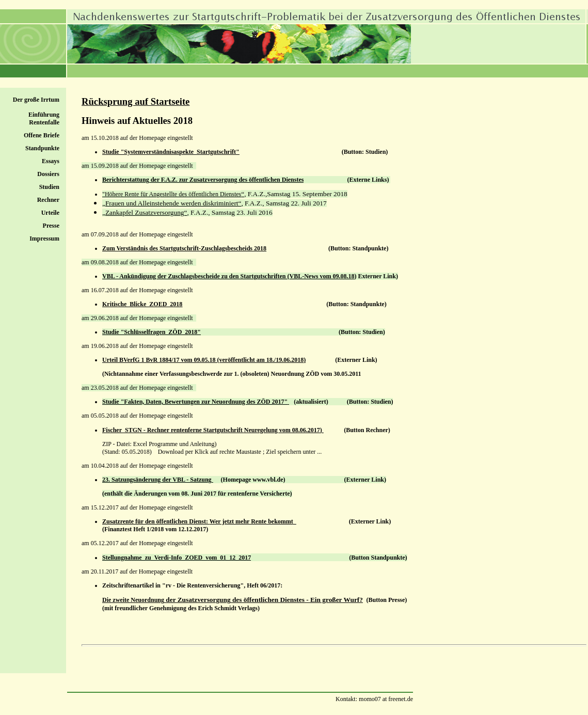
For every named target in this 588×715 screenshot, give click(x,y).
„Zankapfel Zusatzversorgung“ (145, 212)
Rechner (48, 200)
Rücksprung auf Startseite (136, 101)
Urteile (50, 213)
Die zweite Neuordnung (133, 600)
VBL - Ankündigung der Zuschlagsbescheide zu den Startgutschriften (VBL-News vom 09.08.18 (228, 276)
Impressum (44, 239)
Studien (49, 187)
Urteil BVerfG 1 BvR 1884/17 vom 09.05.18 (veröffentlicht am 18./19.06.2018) (204, 360)
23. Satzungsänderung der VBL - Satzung (158, 480)
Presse (51, 226)
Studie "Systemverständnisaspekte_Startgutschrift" (171, 152)
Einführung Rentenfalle (44, 118)
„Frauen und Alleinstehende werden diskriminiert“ (172, 203)
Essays (51, 161)
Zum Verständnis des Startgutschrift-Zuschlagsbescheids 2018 (184, 248)
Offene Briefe (42, 135)
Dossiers (48, 174)
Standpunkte (42, 148)
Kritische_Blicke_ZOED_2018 (142, 304)
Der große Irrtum (36, 100)
